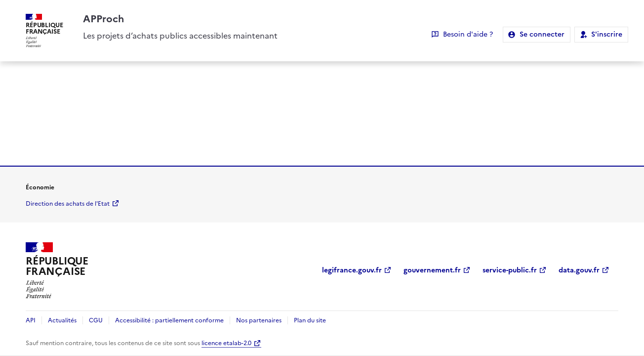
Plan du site (310, 320)
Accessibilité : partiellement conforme (169, 320)
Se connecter (542, 34)
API (31, 320)
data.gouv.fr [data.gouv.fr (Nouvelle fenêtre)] (579, 270)
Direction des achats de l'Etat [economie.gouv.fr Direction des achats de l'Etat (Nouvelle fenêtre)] (68, 204)
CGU (96, 320)
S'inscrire (607, 34)
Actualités (62, 320)
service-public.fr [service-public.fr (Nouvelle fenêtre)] (510, 270)
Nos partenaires (259, 320)
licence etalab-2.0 (226, 343)
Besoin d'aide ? (468, 34)
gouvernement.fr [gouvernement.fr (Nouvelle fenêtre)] (432, 270)
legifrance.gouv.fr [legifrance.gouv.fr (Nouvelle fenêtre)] (352, 270)
